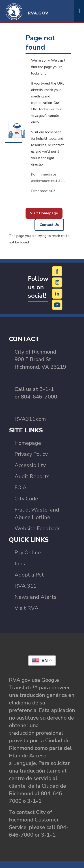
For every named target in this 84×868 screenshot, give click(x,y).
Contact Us (49, 225)
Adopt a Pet (29, 575)
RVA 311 (26, 586)
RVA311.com (30, 419)
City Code (26, 499)
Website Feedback (37, 528)
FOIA (21, 488)
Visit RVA (27, 608)
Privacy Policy (31, 454)
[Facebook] (57, 271)
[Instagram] (57, 282)
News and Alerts (36, 597)
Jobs (20, 564)
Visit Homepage (44, 213)
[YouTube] (57, 305)
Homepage (28, 443)
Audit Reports (32, 476)
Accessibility (30, 465)
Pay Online (28, 552)
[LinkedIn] (57, 293)
